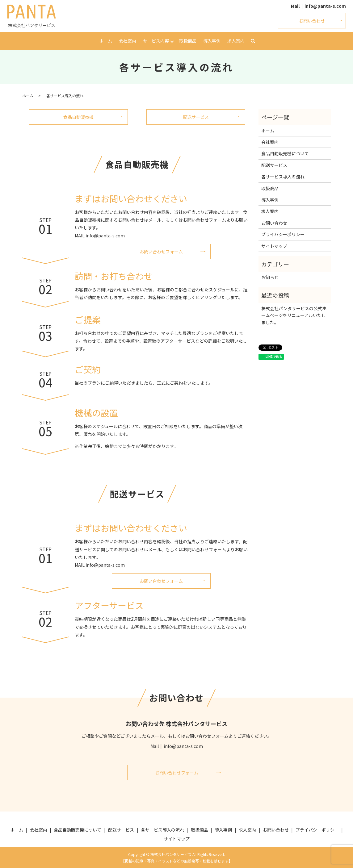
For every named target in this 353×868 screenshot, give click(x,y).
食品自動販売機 (78, 117)
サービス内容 (156, 41)
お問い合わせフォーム (161, 252)
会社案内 (128, 41)
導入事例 (212, 41)
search (253, 41)
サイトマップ (274, 246)
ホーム (106, 41)
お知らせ (270, 277)
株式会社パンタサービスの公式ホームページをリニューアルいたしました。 (294, 315)
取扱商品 (188, 41)
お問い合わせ (312, 21)
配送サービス (196, 117)
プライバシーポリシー (283, 234)
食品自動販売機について (285, 153)
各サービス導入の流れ (283, 177)
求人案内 (236, 41)
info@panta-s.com (325, 6)
